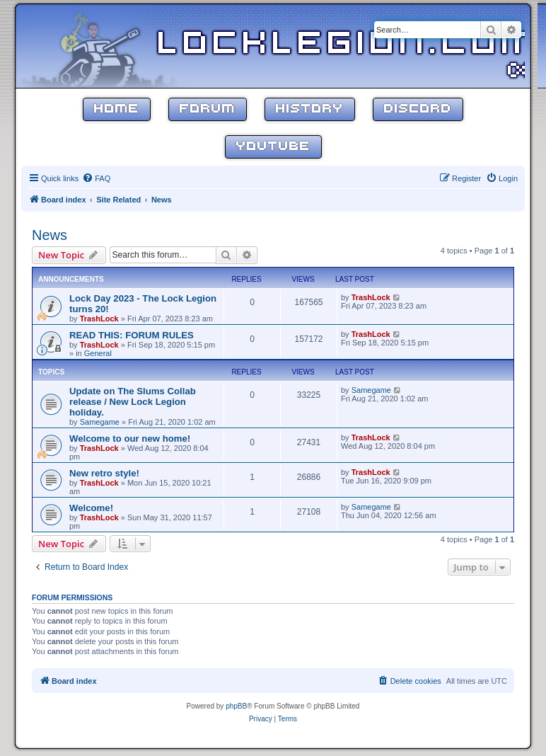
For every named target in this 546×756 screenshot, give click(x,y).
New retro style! (104, 473)
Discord (418, 109)
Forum (208, 109)
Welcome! (91, 508)
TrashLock (99, 319)
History (310, 109)
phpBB (236, 706)
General (98, 353)
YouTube (273, 147)
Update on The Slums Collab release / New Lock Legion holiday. (133, 402)
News (50, 235)
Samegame (100, 422)
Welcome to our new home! (130, 439)
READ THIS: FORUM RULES (132, 335)
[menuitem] (96, 178)
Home (117, 109)
